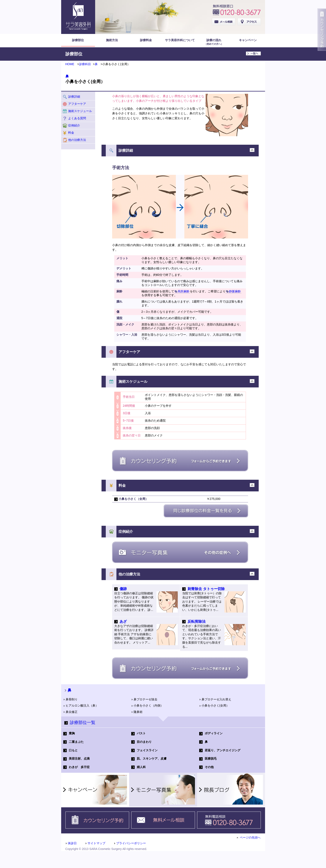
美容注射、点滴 (76, 759)
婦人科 (138, 767)
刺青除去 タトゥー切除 (206, 589)
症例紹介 (71, 126)
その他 (206, 767)
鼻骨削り (70, 699)
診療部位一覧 (80, 722)
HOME (70, 64)
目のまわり (141, 742)
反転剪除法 (197, 622)
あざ (123, 622)
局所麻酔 (182, 291)
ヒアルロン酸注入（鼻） (81, 705)
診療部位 (78, 40)
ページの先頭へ (249, 837)
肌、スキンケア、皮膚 (149, 759)
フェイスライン (144, 750)
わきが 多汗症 (76, 767)
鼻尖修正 (70, 712)
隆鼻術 (137, 712)
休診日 (71, 843)
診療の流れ (214, 42)
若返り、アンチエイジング (220, 750)
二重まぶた (73, 742)
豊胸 (69, 733)
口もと (71, 750)
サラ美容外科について (180, 40)
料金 (68, 133)
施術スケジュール (77, 111)
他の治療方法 (74, 140)
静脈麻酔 (233, 291)
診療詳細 (71, 97)
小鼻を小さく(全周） (214, 705)
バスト (138, 733)
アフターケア (74, 104)
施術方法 (112, 40)
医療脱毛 (208, 759)
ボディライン (211, 733)
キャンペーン (248, 40)
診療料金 (146, 40)
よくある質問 (74, 118)
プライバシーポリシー (130, 843)
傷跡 (123, 589)
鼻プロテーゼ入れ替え (215, 699)
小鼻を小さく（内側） (147, 705)
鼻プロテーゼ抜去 (144, 699)
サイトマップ (95, 843)
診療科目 (85, 64)
